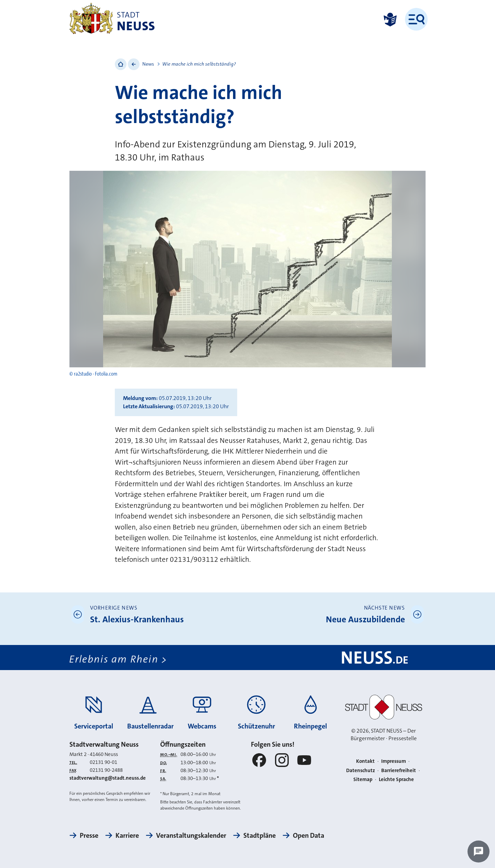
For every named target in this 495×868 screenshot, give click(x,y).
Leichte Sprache (396, 779)
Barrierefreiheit (399, 770)
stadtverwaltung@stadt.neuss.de (108, 778)
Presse (89, 835)
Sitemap (363, 779)
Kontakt (365, 761)
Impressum (394, 761)
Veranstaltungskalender (191, 835)
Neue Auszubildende (365, 619)
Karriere (127, 835)
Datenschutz (361, 770)
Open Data (309, 835)
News (148, 64)
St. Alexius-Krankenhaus (137, 619)
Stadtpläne (260, 835)
